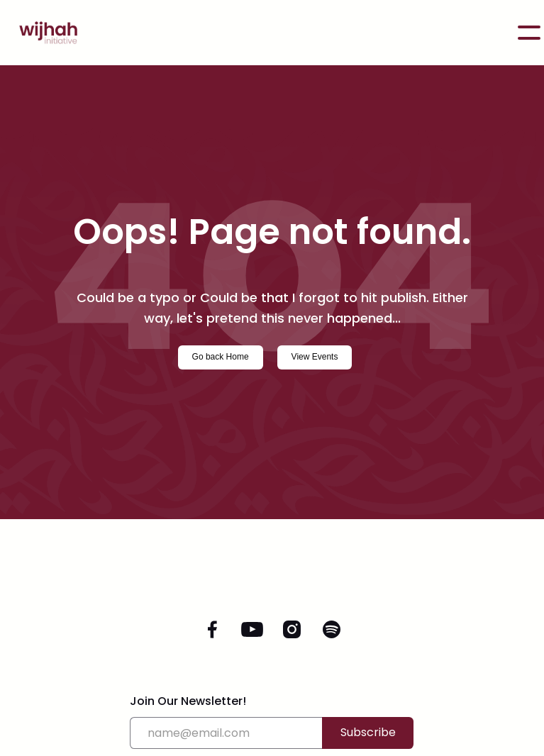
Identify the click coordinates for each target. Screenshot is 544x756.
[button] (529, 33)
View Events (315, 357)
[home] (41, 33)
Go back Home (221, 357)
